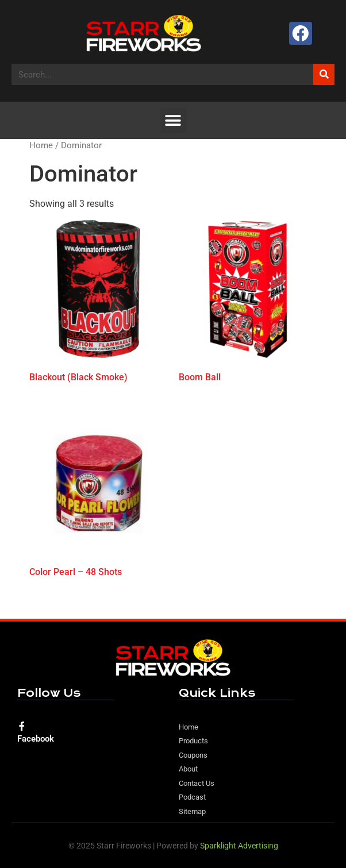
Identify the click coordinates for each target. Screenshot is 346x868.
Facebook (36, 739)
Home (41, 145)
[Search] (324, 74)
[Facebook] (22, 726)
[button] (173, 120)
